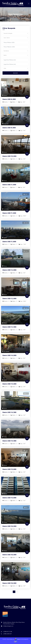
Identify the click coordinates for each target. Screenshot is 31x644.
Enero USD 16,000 (9, 526)
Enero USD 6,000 (9, 99)
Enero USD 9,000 (9, 128)
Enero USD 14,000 (9, 355)
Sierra (18, 639)
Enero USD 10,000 (9, 156)
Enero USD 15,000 (9, 469)
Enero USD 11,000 (9, 185)
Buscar (16, 73)
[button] (16, 33)
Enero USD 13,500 (9, 327)
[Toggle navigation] (29, 4)
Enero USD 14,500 (9, 412)
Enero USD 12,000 (9, 270)
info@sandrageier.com (8, 626)
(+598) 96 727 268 (8, 632)
